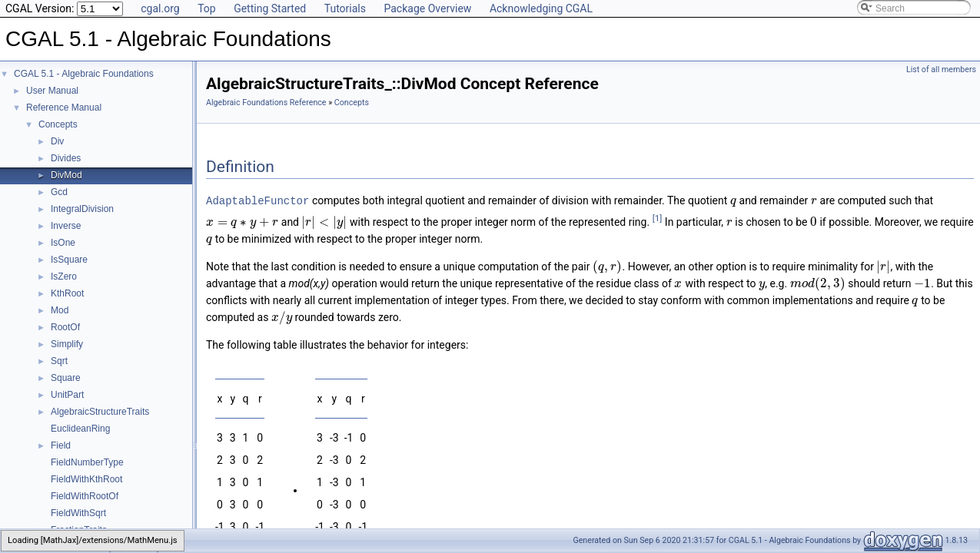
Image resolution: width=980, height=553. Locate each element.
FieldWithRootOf (85, 496)
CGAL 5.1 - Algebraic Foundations (84, 74)
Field (61, 445)
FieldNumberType (87, 462)
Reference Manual (64, 108)
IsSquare (69, 260)
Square (66, 378)
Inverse (66, 226)
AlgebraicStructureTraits (100, 412)
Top (207, 8)
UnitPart (67, 395)
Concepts (58, 124)
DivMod (66, 175)
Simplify (67, 344)
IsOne (63, 243)
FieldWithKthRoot (86, 479)
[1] (658, 217)
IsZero (64, 276)
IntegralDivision (82, 209)
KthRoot (67, 293)
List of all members (941, 70)
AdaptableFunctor (257, 200)
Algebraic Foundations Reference (266, 103)
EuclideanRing (80, 429)
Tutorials (345, 8)
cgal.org (160, 8)
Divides (66, 158)
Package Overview (427, 8)
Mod (60, 310)
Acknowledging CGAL (541, 8)
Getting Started (270, 8)
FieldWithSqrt (78, 513)
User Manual (52, 91)
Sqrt (59, 361)
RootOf (65, 327)
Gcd (59, 192)
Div (57, 141)
